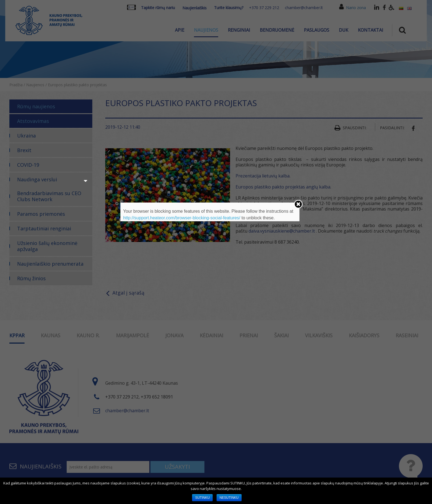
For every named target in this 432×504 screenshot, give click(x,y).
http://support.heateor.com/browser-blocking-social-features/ (182, 218)
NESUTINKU (229, 498)
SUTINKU (202, 498)
